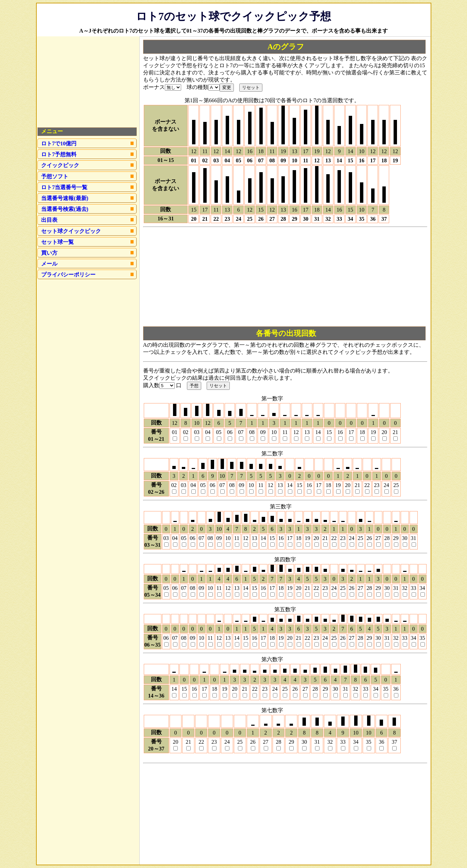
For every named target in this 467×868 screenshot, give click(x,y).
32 (405, 588)
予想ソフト (55, 176)
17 (351, 432)
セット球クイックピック (71, 231)
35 (422, 638)
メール (49, 264)
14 (318, 432)
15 (329, 432)
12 (296, 432)
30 (405, 538)
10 (274, 432)
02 (186, 432)
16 (340, 432)
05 (219, 432)
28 (387, 538)
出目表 (49, 220)
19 (373, 432)
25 (396, 485)
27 (378, 538)
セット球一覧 (57, 242)
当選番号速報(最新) (65, 198)
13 (307, 432)
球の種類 (197, 87)
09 (263, 432)
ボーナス (154, 87)
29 (396, 538)
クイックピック (60, 165)
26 (369, 538)
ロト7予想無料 (59, 154)
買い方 (49, 253)
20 (384, 432)
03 (197, 432)
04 (208, 432)
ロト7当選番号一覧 (64, 187)
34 (422, 588)
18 (362, 432)
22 (367, 485)
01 (175, 432)
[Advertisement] (285, 277)
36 (396, 689)
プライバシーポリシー (68, 275)
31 (414, 538)
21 (395, 432)
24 (386, 485)
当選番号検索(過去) (65, 209)
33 (414, 588)
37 (394, 742)
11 (285, 432)
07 (241, 432)
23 (377, 485)
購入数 (151, 385)
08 (252, 432)
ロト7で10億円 (59, 143)
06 (230, 432)
